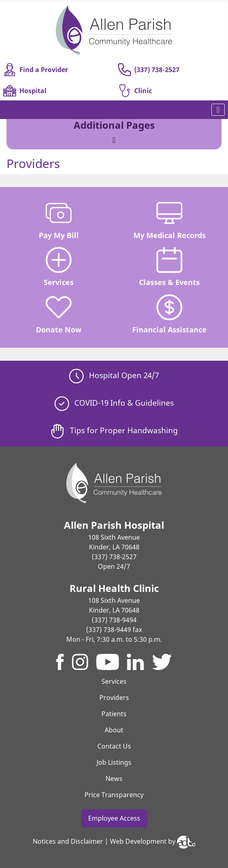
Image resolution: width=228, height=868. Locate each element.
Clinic (135, 91)
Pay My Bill (59, 220)
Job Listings (114, 762)
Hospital (25, 91)
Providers (114, 698)
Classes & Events (169, 267)
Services (59, 267)
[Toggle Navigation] (218, 110)
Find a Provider (36, 70)
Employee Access (114, 818)
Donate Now (59, 314)
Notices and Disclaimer (68, 841)
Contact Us (114, 746)
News (114, 779)
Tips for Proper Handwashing (114, 430)
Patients (114, 714)
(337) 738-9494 (114, 620)
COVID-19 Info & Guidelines (114, 403)
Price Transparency (114, 795)
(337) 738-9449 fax (114, 630)
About (114, 730)
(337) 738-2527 (149, 70)
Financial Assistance (169, 314)
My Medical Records (170, 220)
